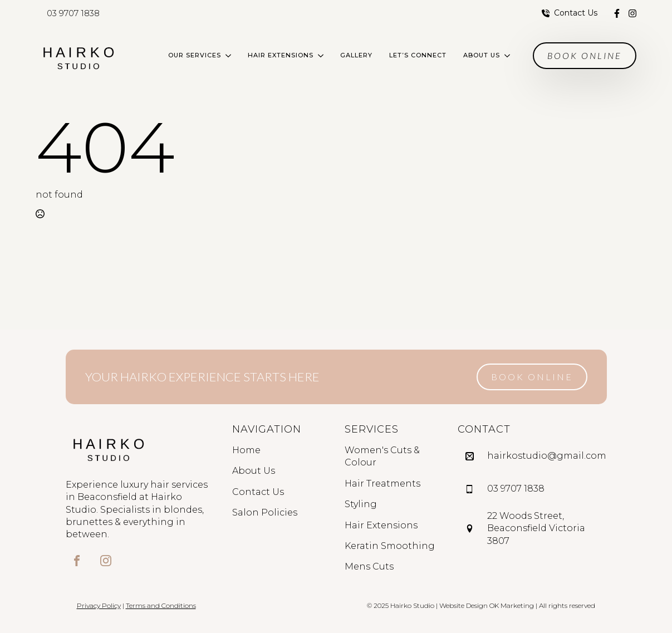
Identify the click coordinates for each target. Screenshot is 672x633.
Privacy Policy (99, 605)
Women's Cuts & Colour (382, 456)
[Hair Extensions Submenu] (323, 55)
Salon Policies (265, 512)
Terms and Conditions (161, 605)
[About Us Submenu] (509, 55)
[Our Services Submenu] (230, 55)
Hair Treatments (382, 484)
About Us (482, 55)
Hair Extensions (281, 55)
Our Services (195, 55)
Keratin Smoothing (390, 546)
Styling (361, 504)
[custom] (617, 13)
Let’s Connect (418, 55)
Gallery (356, 55)
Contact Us (258, 492)
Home (246, 450)
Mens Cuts (369, 566)
